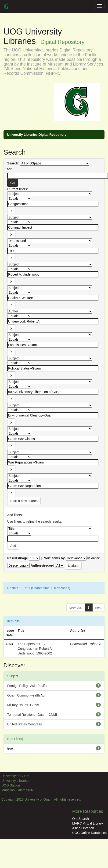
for (9, 169)
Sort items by (54, 558)
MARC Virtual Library (88, 823)
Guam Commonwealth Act (26, 695)
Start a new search (24, 501)
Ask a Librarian (83, 828)
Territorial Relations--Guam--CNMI (32, 715)
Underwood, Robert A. (86, 644)
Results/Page (18, 558)
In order (94, 558)
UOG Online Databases (89, 833)
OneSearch (81, 819)
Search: (13, 163)
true (10, 748)
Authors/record (42, 565)
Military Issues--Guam (23, 705)
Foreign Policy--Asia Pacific (27, 686)
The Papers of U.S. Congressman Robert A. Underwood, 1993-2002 (35, 649)
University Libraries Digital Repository (37, 135)
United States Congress (25, 724)
